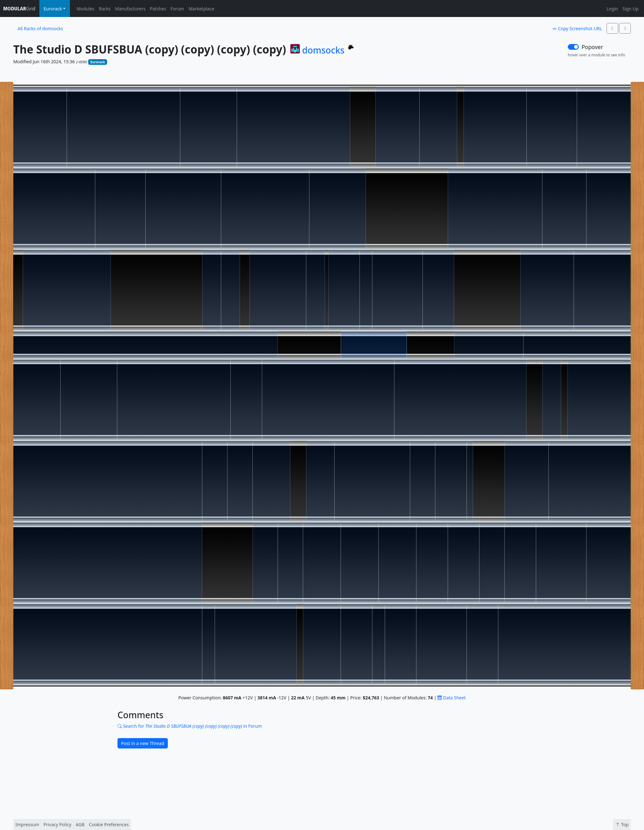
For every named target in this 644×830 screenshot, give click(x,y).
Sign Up (630, 9)
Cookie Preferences (109, 824)
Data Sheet (451, 698)
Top (622, 824)
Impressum (27, 824)
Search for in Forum (190, 726)
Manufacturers (130, 9)
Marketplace (201, 9)
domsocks (323, 50)
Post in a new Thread (143, 743)
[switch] (573, 47)
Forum (177, 9)
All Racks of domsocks (40, 28)
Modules (85, 9)
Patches (158, 9)
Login (612, 9)
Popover (592, 47)
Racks (105, 9)
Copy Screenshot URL (577, 28)
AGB (80, 824)
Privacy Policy (57, 824)
